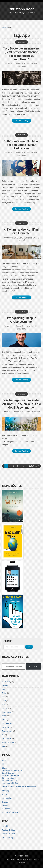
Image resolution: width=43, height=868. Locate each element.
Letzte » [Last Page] (9, 470)
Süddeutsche (7, 723)
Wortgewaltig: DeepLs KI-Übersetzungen (21, 320)
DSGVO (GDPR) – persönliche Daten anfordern (19, 787)
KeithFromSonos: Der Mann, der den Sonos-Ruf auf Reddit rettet (21, 145)
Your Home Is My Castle (11, 783)
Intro (4, 704)
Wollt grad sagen (8, 742)
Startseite (5, 27)
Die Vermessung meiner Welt (13, 770)
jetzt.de (5, 708)
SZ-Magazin (30, 237)
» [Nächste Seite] (26, 466)
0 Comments (36, 412)
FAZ (4, 689)
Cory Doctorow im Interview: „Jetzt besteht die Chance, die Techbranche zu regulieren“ (22, 54)
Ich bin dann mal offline (10, 776)
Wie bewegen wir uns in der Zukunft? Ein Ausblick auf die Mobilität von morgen (22, 404)
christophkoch (18, 64)
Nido (4, 720)
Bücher (5, 768)
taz (3, 735)
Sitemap (5, 802)
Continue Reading (21, 121)
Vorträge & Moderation (10, 812)
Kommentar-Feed (8, 834)
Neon (4, 716)
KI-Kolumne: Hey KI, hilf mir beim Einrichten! (22, 231)
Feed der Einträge (9, 830)
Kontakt (5, 794)
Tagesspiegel (7, 731)
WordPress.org (8, 838)
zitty (4, 746)
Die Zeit (5, 685)
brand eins (30, 64)
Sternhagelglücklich (9, 778)
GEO (25, 412)
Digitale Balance (8, 773)
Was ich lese (7, 739)
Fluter (4, 693)
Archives (5, 760)
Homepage (6, 791)
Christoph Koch (21, 9)
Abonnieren (33, 666)
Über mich (6, 806)
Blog (4, 764)
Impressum (6, 808)
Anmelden (6, 826)
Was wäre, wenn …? (10, 781)
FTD (4, 697)
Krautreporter (7, 712)
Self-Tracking (7, 798)
